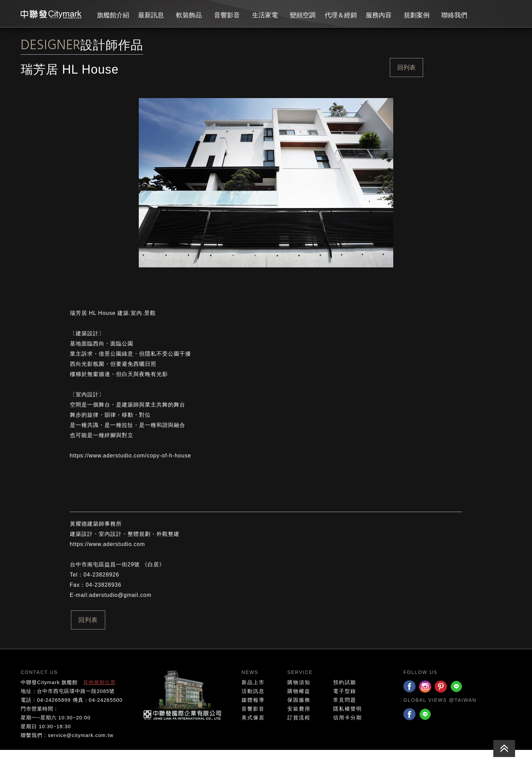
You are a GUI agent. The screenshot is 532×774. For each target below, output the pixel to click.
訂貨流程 (299, 742)
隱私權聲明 (348, 733)
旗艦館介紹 (113, 15)
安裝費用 (299, 733)
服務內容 (379, 15)
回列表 (406, 68)
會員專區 (485, 14)
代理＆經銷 (341, 15)
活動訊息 (253, 715)
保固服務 (299, 724)
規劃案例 (417, 15)
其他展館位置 (99, 706)
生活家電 (265, 15)
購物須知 (299, 706)
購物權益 (299, 715)
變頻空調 (303, 15)
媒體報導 (253, 724)
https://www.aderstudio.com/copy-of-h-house (131, 480)
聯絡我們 (454, 15)
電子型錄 (345, 715)
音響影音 (227, 15)
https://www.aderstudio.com (108, 568)
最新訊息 (151, 15)
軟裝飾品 (189, 15)
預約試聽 (345, 706)
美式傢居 (253, 742)
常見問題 (345, 724)
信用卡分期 (348, 742)
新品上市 (253, 706)
